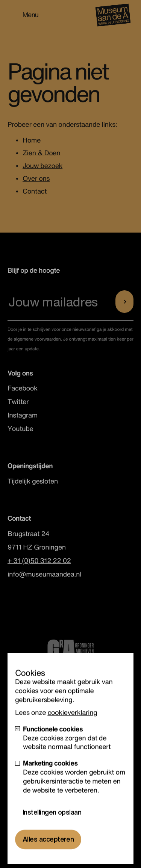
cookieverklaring (72, 724)
